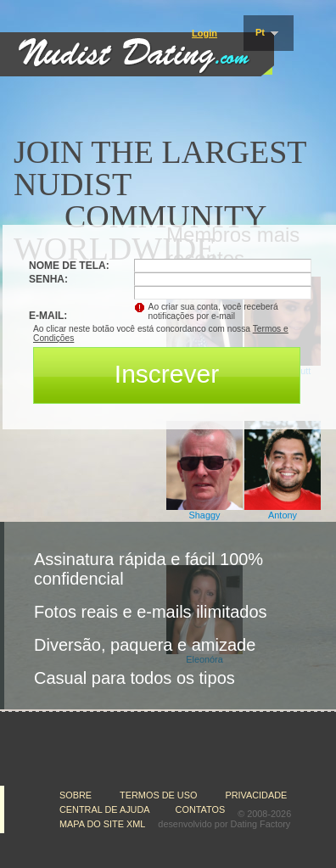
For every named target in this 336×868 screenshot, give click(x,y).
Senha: (50, 279)
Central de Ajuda (105, 809)
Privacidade (257, 795)
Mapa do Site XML (102, 824)
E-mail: (48, 316)
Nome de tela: (70, 266)
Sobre (77, 795)
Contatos (201, 809)
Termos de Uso (160, 795)
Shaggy (205, 515)
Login (204, 33)
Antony (283, 515)
